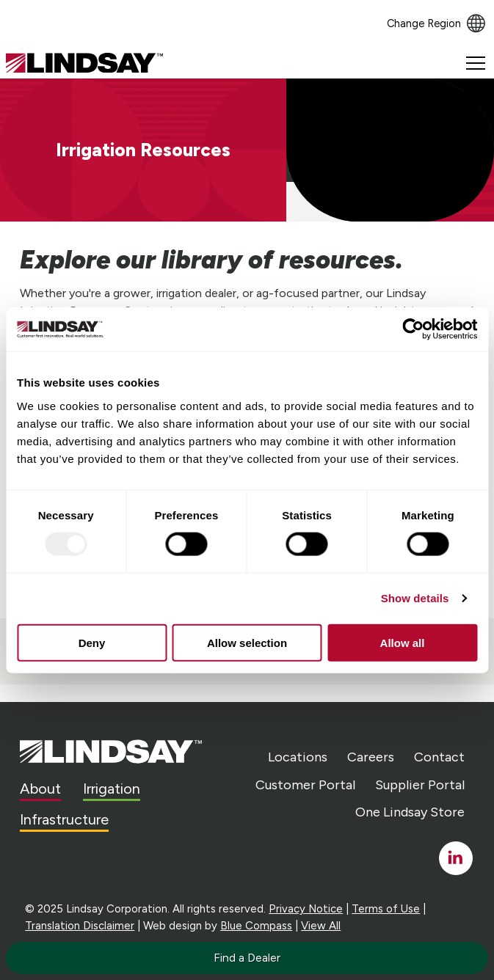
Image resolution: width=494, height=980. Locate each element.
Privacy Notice (306, 909)
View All (321, 926)
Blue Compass (256, 926)
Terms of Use (386, 909)
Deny (92, 642)
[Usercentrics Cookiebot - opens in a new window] (413, 329)
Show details (415, 598)
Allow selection (247, 642)
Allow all (403, 642)
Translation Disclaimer (80, 926)
